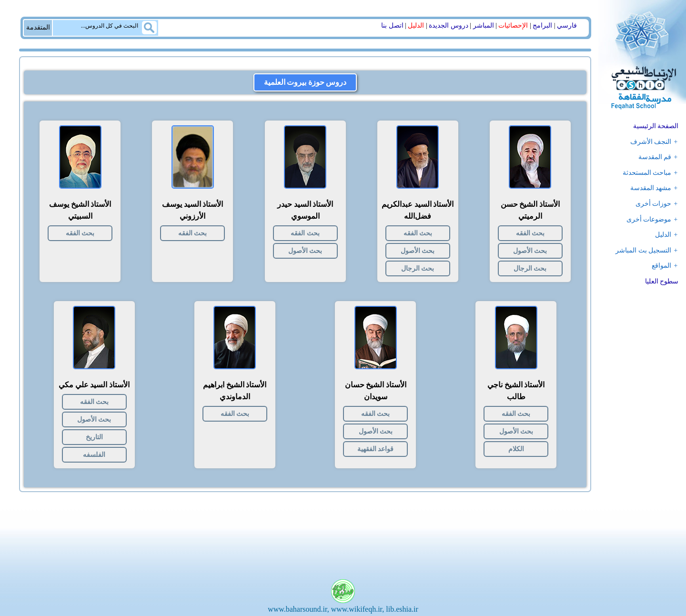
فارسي (567, 25)
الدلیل (416, 25)
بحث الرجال (530, 268)
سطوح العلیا (662, 281)
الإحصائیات (513, 25)
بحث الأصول (530, 251)
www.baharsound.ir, (298, 609)
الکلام (516, 449)
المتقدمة (38, 27)
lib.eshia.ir (402, 609)
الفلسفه (94, 455)
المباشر (484, 25)
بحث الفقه (530, 233)
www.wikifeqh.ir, (358, 609)
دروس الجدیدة (449, 25)
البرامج (542, 25)
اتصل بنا (392, 25)
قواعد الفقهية (375, 449)
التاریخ (94, 437)
